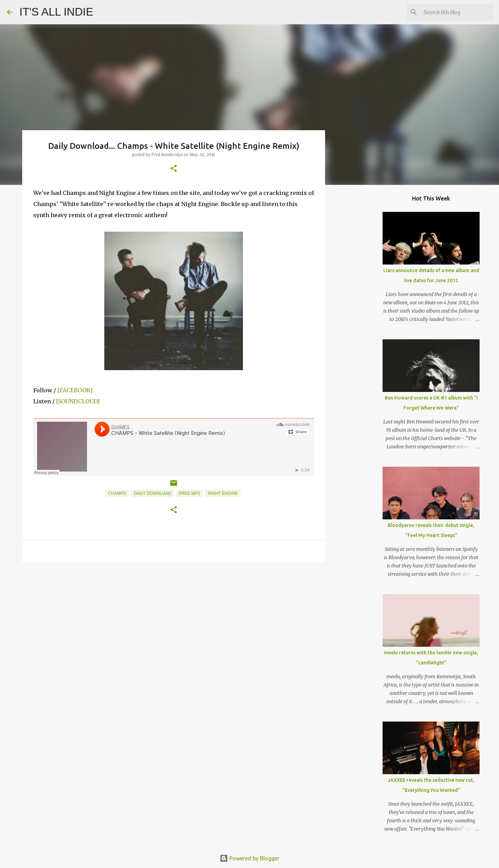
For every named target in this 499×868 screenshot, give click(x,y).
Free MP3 (190, 493)
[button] (174, 169)
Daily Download (152, 493)
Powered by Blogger (249, 858)
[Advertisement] (174, 621)
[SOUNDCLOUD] (78, 401)
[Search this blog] (457, 12)
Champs (117, 493)
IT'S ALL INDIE (56, 12)
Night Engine (223, 493)
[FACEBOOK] (75, 390)
